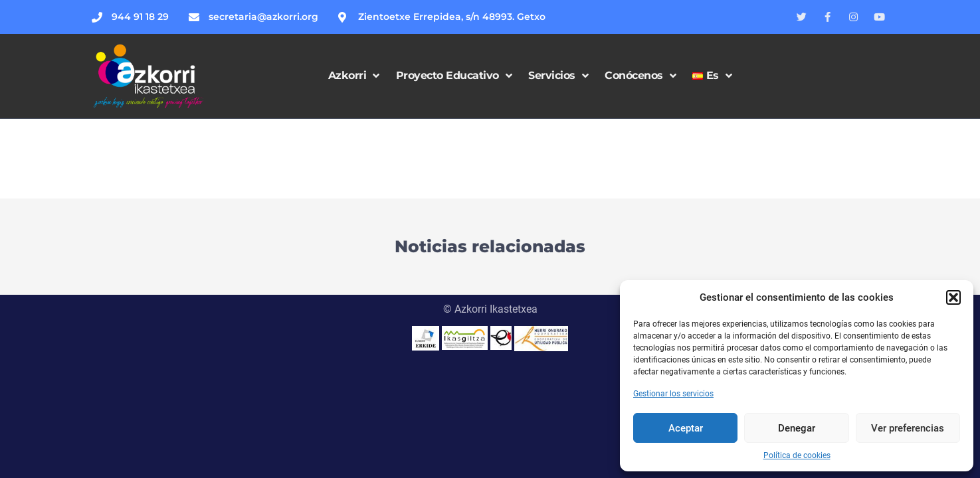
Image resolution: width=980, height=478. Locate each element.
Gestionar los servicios (673, 394)
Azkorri (354, 76)
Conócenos (640, 76)
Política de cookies (797, 455)
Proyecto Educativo (454, 76)
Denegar (797, 428)
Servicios (558, 76)
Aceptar (686, 428)
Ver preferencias (908, 428)
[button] (953, 297)
